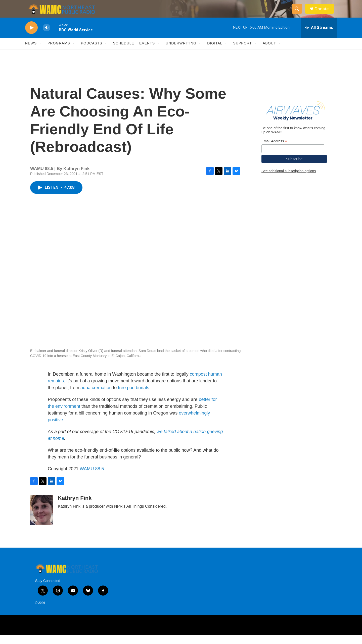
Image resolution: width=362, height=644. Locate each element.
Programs (59, 52)
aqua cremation (96, 396)
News (31, 52)
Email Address (274, 150)
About (269, 52)
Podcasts (92, 52)
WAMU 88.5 (92, 478)
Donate (324, 13)
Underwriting (181, 52)
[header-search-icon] (299, 13)
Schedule (124, 52)
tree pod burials (133, 396)
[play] (31, 37)
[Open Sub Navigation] (40, 52)
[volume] (47, 37)
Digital (215, 52)
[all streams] (319, 36)
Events (147, 52)
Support (243, 52)
